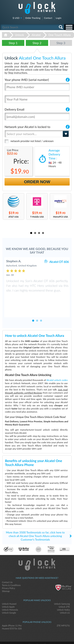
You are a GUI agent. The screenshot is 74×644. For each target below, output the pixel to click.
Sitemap (6, 579)
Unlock (20, 35)
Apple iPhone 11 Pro (12, 613)
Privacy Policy (8, 576)
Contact (48, 18)
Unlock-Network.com (37, 552)
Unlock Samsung (62, 591)
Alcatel (36, 35)
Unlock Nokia (63, 597)
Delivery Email (14, 109)
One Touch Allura (59, 35)
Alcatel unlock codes (57, 368)
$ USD (16, 18)
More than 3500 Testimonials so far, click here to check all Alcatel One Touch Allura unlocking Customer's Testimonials (35, 523)
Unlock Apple (8, 594)
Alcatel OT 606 (59, 262)
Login (59, 18)
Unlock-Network (37, 8)
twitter (37, 634)
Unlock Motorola (10, 597)
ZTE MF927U (63, 613)
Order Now (37, 182)
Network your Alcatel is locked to (27, 127)
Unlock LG (65, 600)
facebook (29, 634)
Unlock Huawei (9, 591)
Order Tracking (33, 18)
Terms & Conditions (11, 573)
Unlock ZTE (64, 594)
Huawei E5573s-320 (12, 616)
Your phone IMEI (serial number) (27, 80)
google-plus (45, 634)
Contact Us (7, 570)
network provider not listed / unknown (32, 141)
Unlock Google (9, 600)
